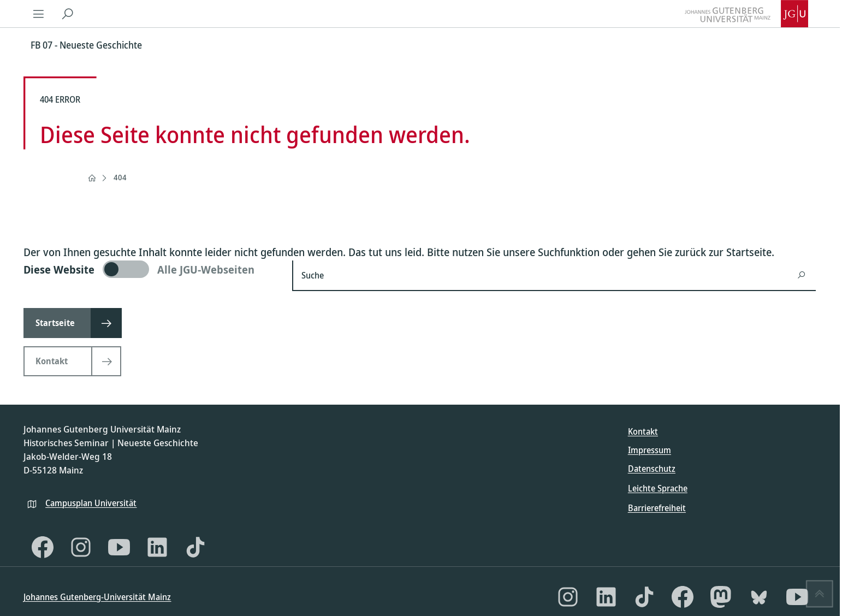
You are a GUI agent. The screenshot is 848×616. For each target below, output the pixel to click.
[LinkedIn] (157, 547)
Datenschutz (652, 469)
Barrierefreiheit (657, 508)
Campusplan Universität (91, 503)
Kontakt (643, 431)
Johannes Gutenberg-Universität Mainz (97, 597)
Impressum (650, 450)
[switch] (151, 269)
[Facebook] (43, 547)
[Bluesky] (759, 597)
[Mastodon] (721, 597)
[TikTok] (195, 547)
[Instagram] (81, 547)
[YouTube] (119, 547)
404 (120, 177)
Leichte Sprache (658, 488)
